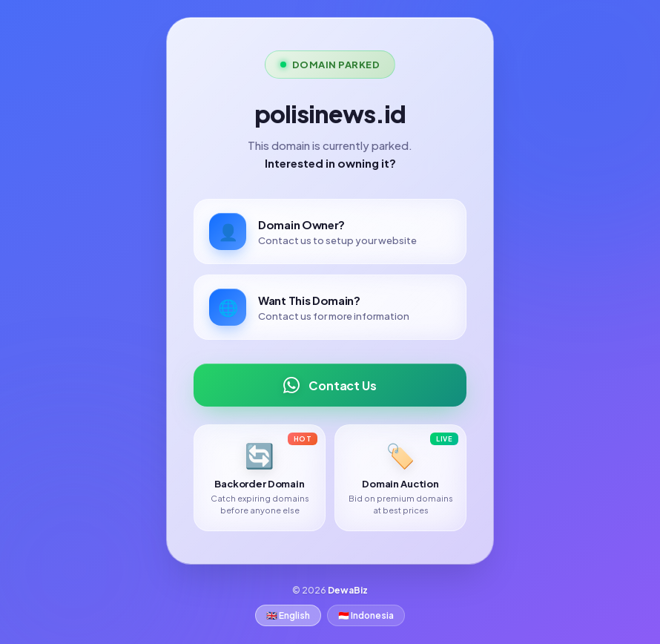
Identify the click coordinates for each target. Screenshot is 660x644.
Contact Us (330, 385)
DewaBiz (348, 590)
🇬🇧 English (288, 615)
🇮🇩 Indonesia (366, 615)
